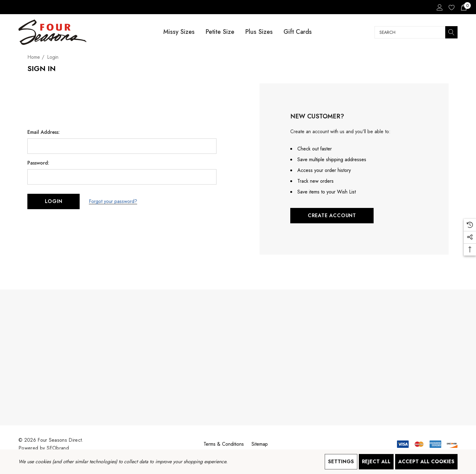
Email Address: (44, 132)
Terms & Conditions (224, 444)
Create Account (332, 215)
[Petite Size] (220, 32)
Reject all (376, 462)
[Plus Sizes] (259, 32)
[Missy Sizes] (179, 32)
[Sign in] (439, 7)
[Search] (451, 32)
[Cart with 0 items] (463, 7)
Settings (341, 462)
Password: (38, 163)
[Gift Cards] (297, 32)
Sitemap (260, 444)
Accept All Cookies (426, 462)
